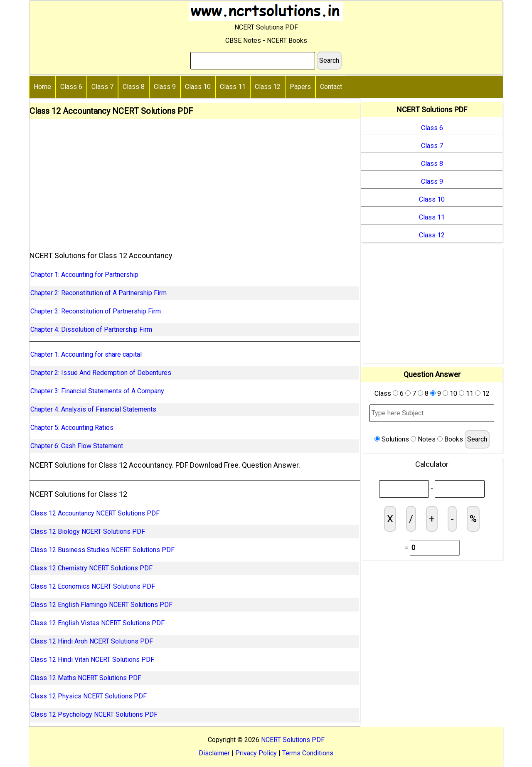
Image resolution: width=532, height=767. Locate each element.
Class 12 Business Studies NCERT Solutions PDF (102, 550)
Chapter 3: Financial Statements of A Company (97, 391)
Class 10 (198, 87)
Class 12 (268, 87)
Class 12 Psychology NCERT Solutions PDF (94, 714)
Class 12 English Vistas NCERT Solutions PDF (97, 623)
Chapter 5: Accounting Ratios (72, 428)
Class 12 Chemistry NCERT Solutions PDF (91, 568)
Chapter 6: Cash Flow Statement (77, 446)
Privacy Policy (256, 753)
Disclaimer (214, 753)
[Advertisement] (195, 182)
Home (42, 87)
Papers (300, 87)
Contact (331, 87)
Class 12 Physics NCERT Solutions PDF (89, 696)
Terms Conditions (308, 753)
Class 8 (134, 87)
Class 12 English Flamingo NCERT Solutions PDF (101, 605)
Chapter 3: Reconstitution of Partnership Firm (96, 311)
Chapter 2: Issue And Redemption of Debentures (101, 373)
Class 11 (233, 87)
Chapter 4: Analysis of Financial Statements (93, 409)
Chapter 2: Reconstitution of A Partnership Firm (99, 293)
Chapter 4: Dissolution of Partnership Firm (91, 329)
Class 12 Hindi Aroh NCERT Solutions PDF (92, 641)
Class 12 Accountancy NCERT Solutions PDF (95, 513)
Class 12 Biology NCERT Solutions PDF (88, 531)
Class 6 (71, 87)
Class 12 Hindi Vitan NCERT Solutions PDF (92, 660)
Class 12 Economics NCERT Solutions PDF (93, 586)
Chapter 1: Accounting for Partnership (84, 275)
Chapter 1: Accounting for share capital (86, 354)
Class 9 (165, 87)
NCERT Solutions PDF (293, 740)
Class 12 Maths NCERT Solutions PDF (86, 678)
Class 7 (102, 87)
